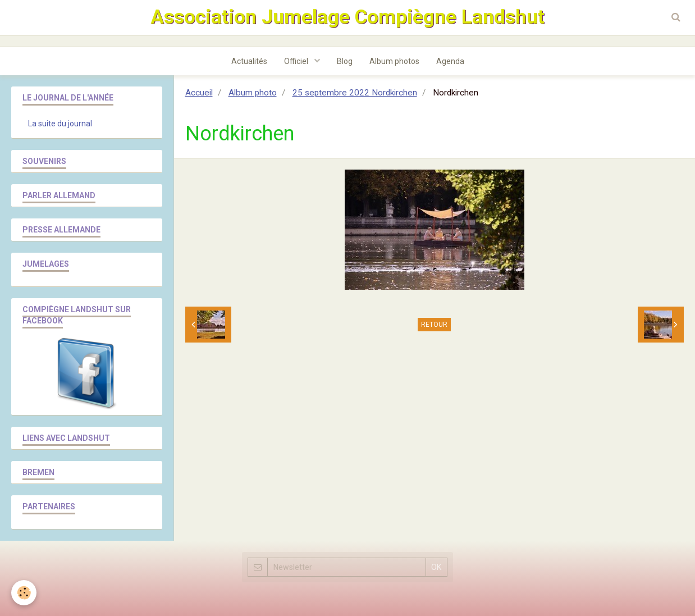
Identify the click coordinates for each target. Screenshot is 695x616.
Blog (345, 61)
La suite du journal (60, 124)
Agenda (450, 61)
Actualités (249, 61)
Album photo (253, 93)
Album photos (394, 61)
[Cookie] (24, 593)
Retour (434, 325)
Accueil (199, 93)
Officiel (297, 61)
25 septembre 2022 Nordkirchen (355, 93)
